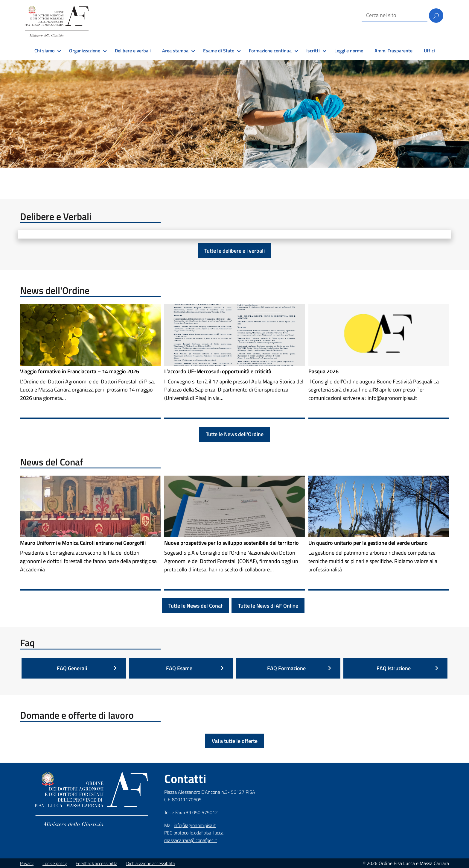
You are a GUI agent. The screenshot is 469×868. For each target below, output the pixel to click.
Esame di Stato (219, 51)
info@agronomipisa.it (195, 825)
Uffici (429, 51)
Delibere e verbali (133, 51)
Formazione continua (270, 51)
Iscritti (313, 51)
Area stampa (175, 51)
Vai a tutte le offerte (235, 741)
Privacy (27, 863)
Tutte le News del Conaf (195, 606)
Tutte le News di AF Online (268, 606)
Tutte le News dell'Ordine (235, 434)
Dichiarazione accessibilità (150, 863)
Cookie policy (55, 863)
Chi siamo (44, 51)
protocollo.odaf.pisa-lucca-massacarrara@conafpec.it (195, 836)
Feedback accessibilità (96, 863)
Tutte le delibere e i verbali (234, 251)
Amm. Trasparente (393, 51)
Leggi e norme (349, 51)
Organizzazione (85, 51)
